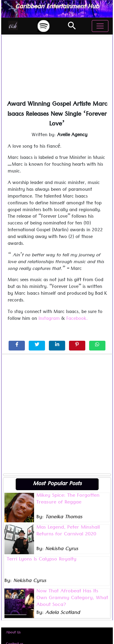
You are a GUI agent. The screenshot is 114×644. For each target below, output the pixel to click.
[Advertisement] (56, 414)
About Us (13, 633)
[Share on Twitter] (37, 346)
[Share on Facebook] (17, 346)
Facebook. (77, 319)
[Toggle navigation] (100, 26)
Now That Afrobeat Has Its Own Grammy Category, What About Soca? (72, 599)
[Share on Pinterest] (77, 346)
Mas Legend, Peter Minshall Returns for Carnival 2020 (68, 531)
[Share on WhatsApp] (97, 346)
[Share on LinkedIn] (57, 346)
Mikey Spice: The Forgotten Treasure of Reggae (68, 499)
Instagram (49, 319)
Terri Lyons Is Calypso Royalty (42, 560)
